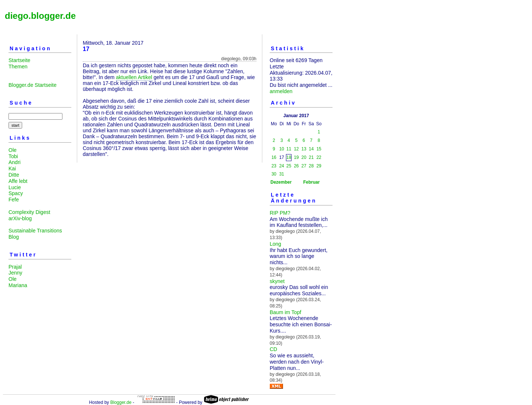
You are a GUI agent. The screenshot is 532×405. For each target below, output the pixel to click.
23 (274, 166)
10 (282, 149)
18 (289, 157)
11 (289, 149)
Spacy (16, 193)
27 (304, 166)
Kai (12, 169)
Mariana (18, 285)
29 (319, 166)
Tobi (13, 156)
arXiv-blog (20, 218)
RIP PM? (280, 213)
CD (273, 349)
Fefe (14, 200)
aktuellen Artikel (134, 77)
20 (304, 157)
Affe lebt (18, 181)
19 (296, 157)
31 (282, 174)
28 (311, 166)
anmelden (281, 91)
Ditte (14, 175)
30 (274, 174)
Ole (13, 150)
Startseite (19, 60)
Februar (312, 182)
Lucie (15, 187)
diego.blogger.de (40, 16)
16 (274, 157)
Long (275, 244)
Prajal (15, 267)
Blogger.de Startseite (33, 85)
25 (289, 166)
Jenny (15, 273)
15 (319, 149)
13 (304, 149)
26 (296, 166)
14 (311, 149)
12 (296, 149)
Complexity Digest (29, 212)
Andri (15, 162)
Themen (18, 67)
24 (282, 166)
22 (319, 157)
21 (311, 157)
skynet (277, 281)
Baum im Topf (285, 312)
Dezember (281, 182)
